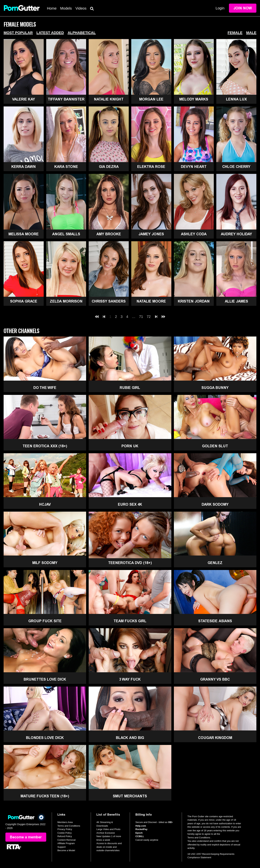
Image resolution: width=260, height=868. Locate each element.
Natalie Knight (109, 99)
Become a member (26, 837)
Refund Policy (65, 836)
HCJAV (45, 504)
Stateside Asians (215, 621)
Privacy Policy (65, 829)
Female (235, 33)
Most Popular (18, 33)
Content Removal (66, 840)
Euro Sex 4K (130, 504)
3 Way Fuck (130, 679)
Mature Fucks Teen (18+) (45, 796)
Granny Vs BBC (215, 679)
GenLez (215, 563)
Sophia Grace (24, 301)
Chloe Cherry (236, 167)
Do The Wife (45, 388)
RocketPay (141, 829)
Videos (81, 8)
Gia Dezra (109, 167)
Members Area (65, 822)
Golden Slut (215, 446)
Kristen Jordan (194, 301)
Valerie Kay (24, 99)
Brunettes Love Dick (45, 679)
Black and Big (130, 738)
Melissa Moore (24, 234)
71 (141, 317)
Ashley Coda (194, 234)
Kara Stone (66, 167)
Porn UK (130, 446)
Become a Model (66, 850)
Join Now (243, 8)
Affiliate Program (66, 843)
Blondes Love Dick (45, 738)
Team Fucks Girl (130, 621)
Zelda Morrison (66, 301)
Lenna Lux (236, 99)
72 (149, 317)
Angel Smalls (66, 234)
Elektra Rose (151, 167)
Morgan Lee (151, 99)
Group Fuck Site (45, 621)
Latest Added (50, 33)
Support (62, 847)
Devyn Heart (194, 167)
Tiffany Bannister (66, 99)
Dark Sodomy (215, 504)
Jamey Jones (151, 234)
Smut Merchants (130, 796)
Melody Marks (194, 99)
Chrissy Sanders (109, 301)
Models (66, 8)
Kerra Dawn (24, 167)
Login (220, 8)
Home (52, 8)
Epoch (139, 833)
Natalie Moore (151, 301)
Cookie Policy (65, 833)
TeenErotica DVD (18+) (130, 563)
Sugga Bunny (215, 388)
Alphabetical (82, 33)
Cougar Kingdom (215, 738)
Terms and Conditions (69, 826)
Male (251, 33)
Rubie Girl (130, 388)
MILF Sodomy (45, 563)
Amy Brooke (109, 234)
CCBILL (140, 836)
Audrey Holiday (236, 234)
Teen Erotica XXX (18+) (45, 446)
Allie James (236, 301)
